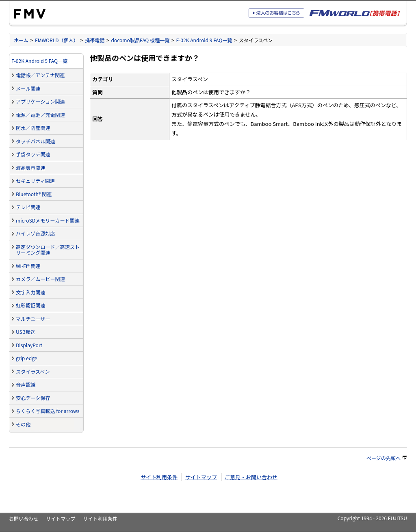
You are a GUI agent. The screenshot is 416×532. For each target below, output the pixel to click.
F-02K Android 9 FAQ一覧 (204, 40)
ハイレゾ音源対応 (35, 233)
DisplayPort (29, 345)
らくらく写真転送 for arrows (48, 411)
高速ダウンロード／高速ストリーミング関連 (48, 250)
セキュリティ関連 (35, 181)
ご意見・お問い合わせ (251, 477)
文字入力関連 (30, 292)
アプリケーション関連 (40, 101)
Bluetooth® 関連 (34, 194)
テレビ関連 (28, 207)
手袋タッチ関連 (33, 154)
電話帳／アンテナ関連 (40, 75)
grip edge (26, 358)
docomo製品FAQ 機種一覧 (140, 40)
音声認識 (26, 384)
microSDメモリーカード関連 (48, 220)
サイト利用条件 (159, 477)
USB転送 (26, 332)
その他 (23, 424)
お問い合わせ (24, 518)
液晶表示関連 (30, 168)
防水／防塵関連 (33, 128)
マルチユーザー (33, 319)
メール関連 (28, 88)
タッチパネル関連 (36, 141)
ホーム (21, 40)
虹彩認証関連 (30, 305)
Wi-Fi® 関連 (28, 266)
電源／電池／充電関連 (40, 115)
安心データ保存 (33, 398)
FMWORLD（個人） (57, 40)
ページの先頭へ (387, 458)
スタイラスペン (33, 371)
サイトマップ (201, 477)
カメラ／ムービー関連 (40, 279)
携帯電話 (95, 40)
